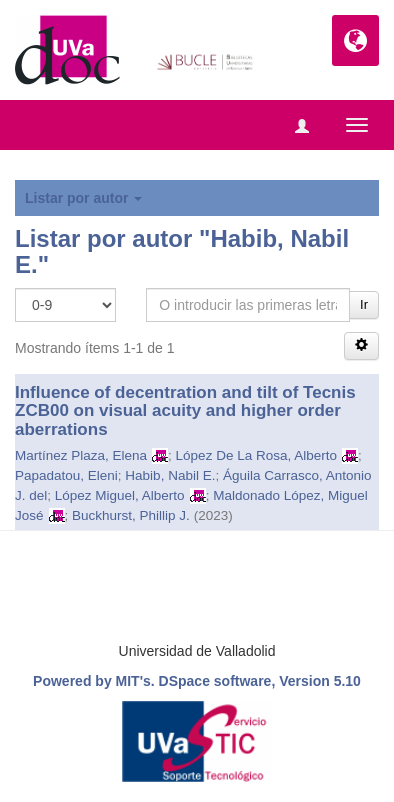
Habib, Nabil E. (170, 475)
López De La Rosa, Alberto (256, 455)
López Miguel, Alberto (120, 495)
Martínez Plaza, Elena (81, 455)
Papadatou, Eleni (66, 475)
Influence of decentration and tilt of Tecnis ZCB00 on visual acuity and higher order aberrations (185, 411)
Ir (364, 304)
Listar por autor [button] (83, 198)
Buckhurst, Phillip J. (131, 515)
